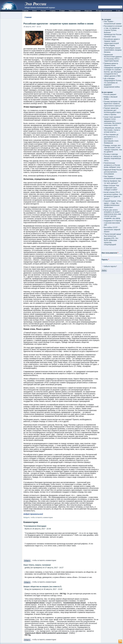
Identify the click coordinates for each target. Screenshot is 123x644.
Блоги (34, 11)
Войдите (27, 517)
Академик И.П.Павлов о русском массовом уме (113, 223)
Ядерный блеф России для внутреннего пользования (113, 172)
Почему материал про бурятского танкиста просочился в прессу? (113, 104)
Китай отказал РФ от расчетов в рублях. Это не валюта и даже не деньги (113, 195)
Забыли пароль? (110, 266)
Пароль (105, 260)
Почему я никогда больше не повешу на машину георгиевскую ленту (113, 157)
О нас (118, 11)
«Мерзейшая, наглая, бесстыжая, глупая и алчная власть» (112, 130)
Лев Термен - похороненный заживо (113, 23)
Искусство (88, 11)
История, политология (104, 11)
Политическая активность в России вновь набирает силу (112, 165)
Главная (25, 11)
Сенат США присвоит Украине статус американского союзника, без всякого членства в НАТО (113, 121)
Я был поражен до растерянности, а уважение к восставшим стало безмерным (111, 139)
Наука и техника (75, 11)
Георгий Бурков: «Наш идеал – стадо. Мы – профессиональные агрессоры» (113, 204)
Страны (53, 11)
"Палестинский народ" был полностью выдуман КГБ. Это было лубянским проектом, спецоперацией (113, 239)
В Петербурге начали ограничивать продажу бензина (113, 50)
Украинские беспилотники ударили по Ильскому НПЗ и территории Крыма (113, 58)
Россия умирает (110, 94)
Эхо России (36, 4)
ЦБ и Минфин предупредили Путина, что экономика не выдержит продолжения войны (113, 83)
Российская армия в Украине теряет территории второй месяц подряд (112, 42)
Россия (43, 11)
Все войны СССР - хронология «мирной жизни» (112, 229)
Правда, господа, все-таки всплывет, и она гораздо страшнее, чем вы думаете (113, 149)
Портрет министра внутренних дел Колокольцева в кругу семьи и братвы (112, 111)
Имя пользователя (110, 253)
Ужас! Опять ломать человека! (37, 565)
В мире (62, 11)
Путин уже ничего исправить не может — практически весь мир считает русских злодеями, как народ (113, 214)
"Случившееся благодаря (35, 526)
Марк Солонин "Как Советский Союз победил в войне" (112, 188)
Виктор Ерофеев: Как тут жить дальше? (112, 182)
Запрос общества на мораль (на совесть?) (42, 586)
